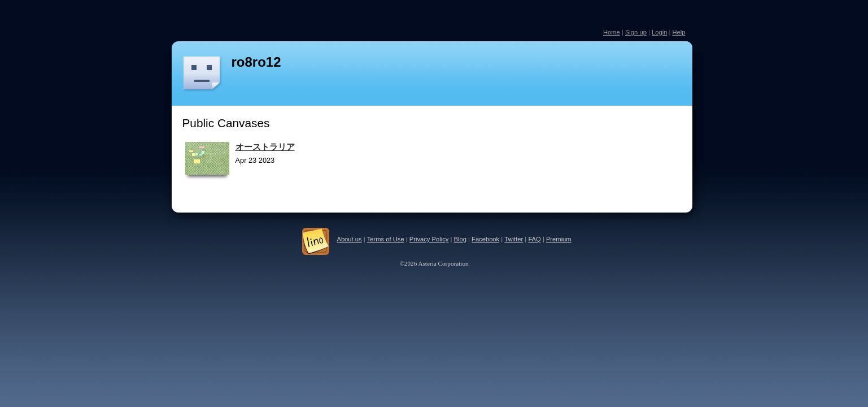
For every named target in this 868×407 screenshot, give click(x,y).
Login (659, 32)
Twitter (514, 239)
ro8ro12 (256, 62)
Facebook (485, 239)
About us (349, 239)
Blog (460, 239)
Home (612, 32)
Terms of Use (386, 239)
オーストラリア (265, 147)
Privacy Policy (429, 239)
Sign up (636, 32)
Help (679, 32)
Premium (559, 239)
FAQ (534, 239)
